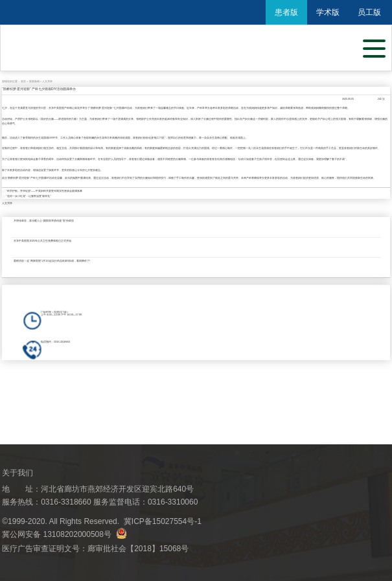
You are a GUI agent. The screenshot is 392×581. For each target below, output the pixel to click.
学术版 (328, 12)
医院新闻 (34, 82)
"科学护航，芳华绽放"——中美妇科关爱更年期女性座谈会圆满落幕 (45, 191)
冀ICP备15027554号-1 (163, 521)
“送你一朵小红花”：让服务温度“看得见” (29, 196)
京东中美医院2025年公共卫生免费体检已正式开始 (42, 241)
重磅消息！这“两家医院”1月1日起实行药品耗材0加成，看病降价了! (52, 261)
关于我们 (17, 473)
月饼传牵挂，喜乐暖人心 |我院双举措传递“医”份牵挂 (44, 221)
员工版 (369, 12)
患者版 (286, 12)
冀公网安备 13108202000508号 (64, 534)
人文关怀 (47, 82)
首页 (23, 82)
